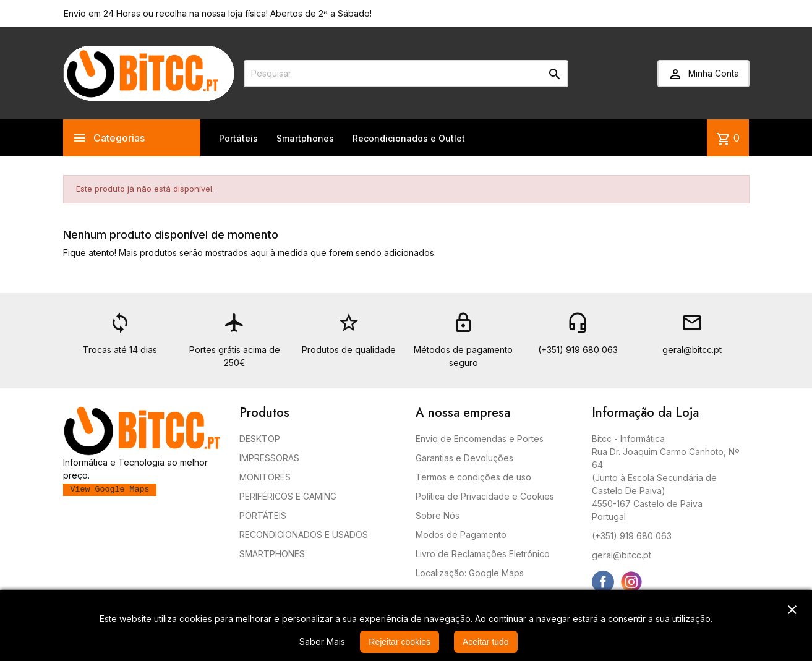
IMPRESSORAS (269, 458)
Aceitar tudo (486, 642)
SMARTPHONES (272, 554)
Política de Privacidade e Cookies (485, 496)
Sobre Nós (438, 515)
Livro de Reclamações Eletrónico (483, 554)
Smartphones (305, 138)
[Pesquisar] (406, 74)
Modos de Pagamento (461, 535)
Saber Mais (322, 642)
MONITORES (265, 477)
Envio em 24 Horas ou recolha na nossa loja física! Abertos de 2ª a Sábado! (218, 13)
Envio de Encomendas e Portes (480, 439)
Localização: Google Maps (470, 573)
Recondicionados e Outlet (409, 138)
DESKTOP (260, 439)
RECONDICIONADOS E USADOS (304, 535)
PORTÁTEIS (263, 515)
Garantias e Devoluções (464, 458)
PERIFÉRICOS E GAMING (288, 496)
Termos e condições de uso (473, 477)
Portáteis (238, 138)
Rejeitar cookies (400, 642)
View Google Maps (110, 489)
